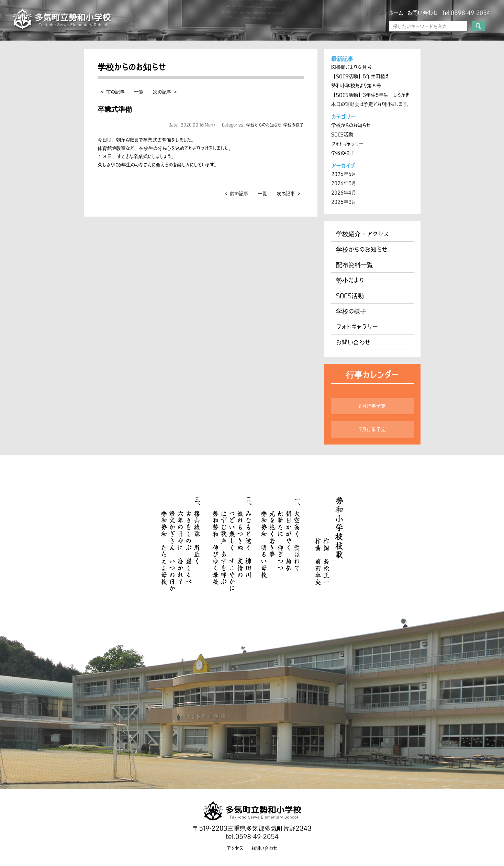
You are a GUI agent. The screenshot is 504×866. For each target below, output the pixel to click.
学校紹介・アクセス (362, 234)
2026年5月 (344, 183)
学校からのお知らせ (264, 125)
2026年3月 (344, 202)
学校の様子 (294, 125)
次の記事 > (165, 92)
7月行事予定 (372, 429)
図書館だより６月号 (351, 67)
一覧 (139, 92)
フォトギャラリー (347, 144)
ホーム (396, 13)
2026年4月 (344, 193)
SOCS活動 (342, 134)
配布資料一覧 (355, 265)
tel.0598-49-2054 (252, 836)
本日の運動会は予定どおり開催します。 (371, 104)
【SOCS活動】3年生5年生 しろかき (370, 95)
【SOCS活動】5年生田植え (360, 76)
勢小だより (350, 280)
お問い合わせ (423, 13)
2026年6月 (344, 174)
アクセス (235, 848)
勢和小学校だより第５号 (356, 86)
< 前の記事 (113, 92)
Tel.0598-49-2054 (466, 13)
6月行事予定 (372, 406)
